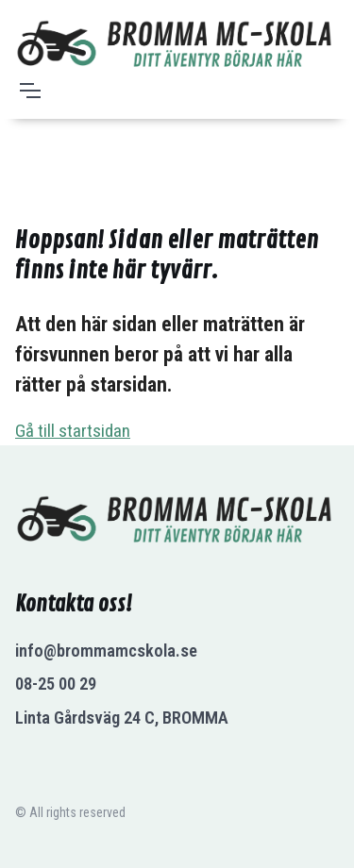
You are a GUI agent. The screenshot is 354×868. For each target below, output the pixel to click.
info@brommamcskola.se (106, 651)
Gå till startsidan (73, 431)
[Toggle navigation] (29, 91)
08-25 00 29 (56, 684)
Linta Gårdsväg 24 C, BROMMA (122, 718)
